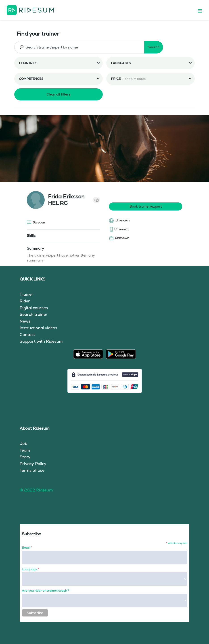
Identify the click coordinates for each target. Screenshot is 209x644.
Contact (27, 335)
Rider (25, 301)
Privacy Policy (33, 464)
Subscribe (35, 613)
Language (31, 569)
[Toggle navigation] (202, 10)
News (25, 321)
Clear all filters (59, 94)
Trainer (26, 294)
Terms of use (32, 470)
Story (25, 457)
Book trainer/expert (146, 206)
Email (27, 548)
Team (25, 450)
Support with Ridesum (41, 341)
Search (154, 47)
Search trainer (34, 314)
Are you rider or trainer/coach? (45, 591)
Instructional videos (38, 328)
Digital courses (34, 308)
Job (23, 443)
